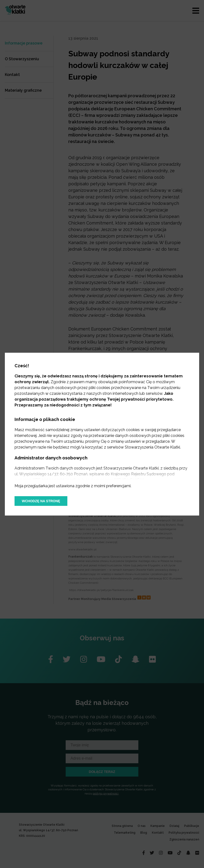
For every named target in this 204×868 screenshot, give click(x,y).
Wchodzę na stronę (41, 501)
